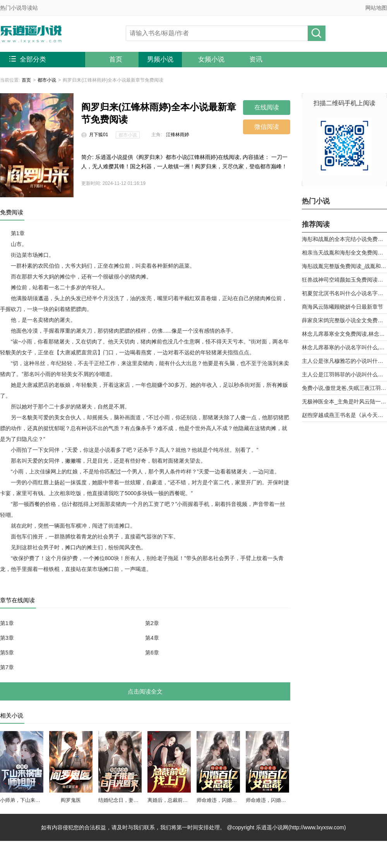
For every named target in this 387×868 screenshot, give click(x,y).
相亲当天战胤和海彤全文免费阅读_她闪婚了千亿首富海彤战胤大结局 (344, 253)
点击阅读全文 (145, 691)
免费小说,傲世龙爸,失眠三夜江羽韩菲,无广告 (344, 388)
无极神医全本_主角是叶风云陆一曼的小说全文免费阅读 (344, 402)
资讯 (256, 59)
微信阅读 (267, 127)
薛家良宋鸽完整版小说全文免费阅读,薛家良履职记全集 (344, 320)
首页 (116, 59)
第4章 (152, 638)
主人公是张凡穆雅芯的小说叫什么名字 (344, 361)
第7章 (7, 667)
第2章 (152, 623)
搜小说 (317, 33)
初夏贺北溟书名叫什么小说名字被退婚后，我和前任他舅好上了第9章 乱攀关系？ (344, 293)
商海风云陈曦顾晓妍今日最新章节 (342, 307)
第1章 (7, 623)
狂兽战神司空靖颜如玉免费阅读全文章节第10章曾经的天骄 (344, 280)
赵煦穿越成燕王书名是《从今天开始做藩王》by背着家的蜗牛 (344, 415)
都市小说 (47, 80)
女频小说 (211, 59)
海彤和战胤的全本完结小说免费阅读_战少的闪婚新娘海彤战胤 (344, 239)
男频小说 (160, 59)
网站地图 (376, 8)
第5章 (7, 653)
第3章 (7, 638)
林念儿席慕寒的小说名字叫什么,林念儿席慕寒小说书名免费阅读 (344, 347)
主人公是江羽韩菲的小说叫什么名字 (344, 374)
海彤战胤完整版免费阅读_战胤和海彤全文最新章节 (344, 266)
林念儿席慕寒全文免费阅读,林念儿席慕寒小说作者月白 (344, 334)
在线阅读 (267, 107)
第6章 (152, 653)
